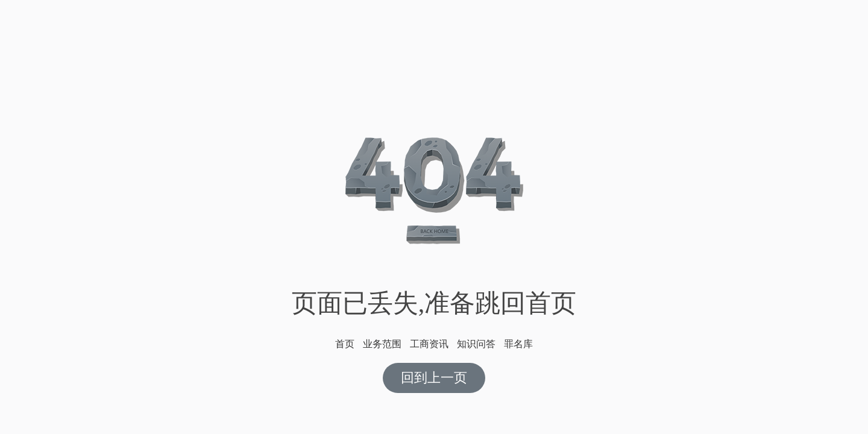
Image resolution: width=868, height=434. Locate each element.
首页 (345, 344)
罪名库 (518, 344)
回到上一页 (434, 378)
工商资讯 (429, 344)
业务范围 (382, 344)
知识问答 (476, 344)
